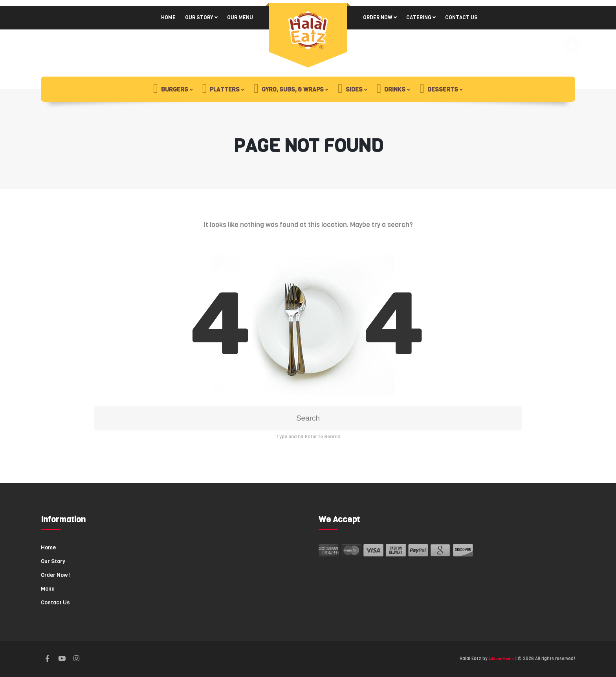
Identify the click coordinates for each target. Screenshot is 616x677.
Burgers (171, 89)
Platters (221, 89)
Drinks (391, 89)
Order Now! (55, 575)
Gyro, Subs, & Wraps (289, 89)
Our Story (199, 17)
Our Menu (240, 17)
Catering (419, 17)
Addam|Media (501, 659)
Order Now (378, 17)
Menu (48, 589)
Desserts (439, 89)
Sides (350, 89)
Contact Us (461, 17)
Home (168, 17)
